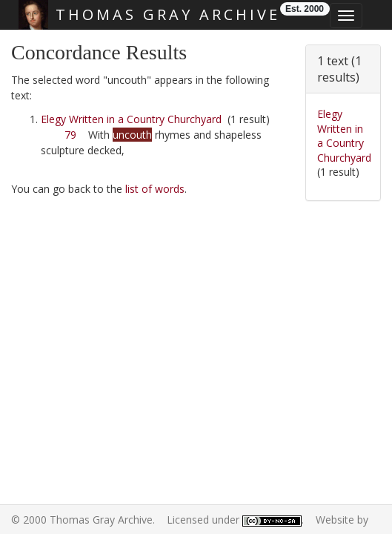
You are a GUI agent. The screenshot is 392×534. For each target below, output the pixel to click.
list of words (155, 189)
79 (70, 135)
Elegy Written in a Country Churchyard (131, 119)
